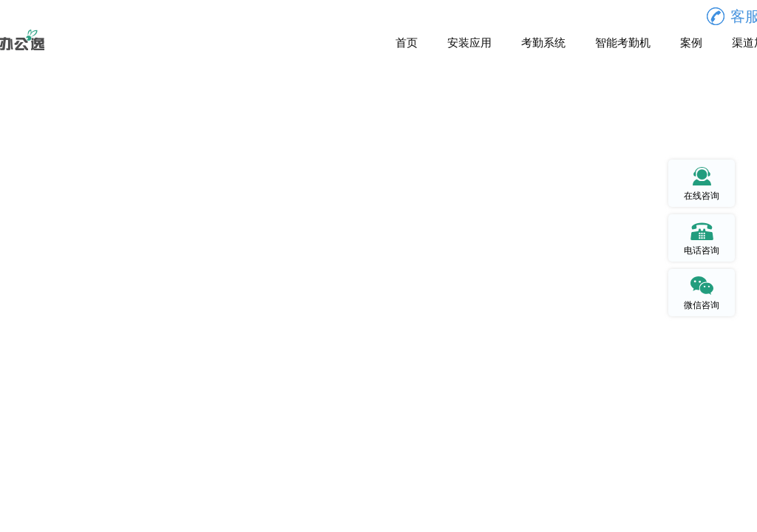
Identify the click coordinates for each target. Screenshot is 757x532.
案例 (691, 43)
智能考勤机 (623, 43)
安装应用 (469, 43)
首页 (407, 43)
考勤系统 (543, 43)
